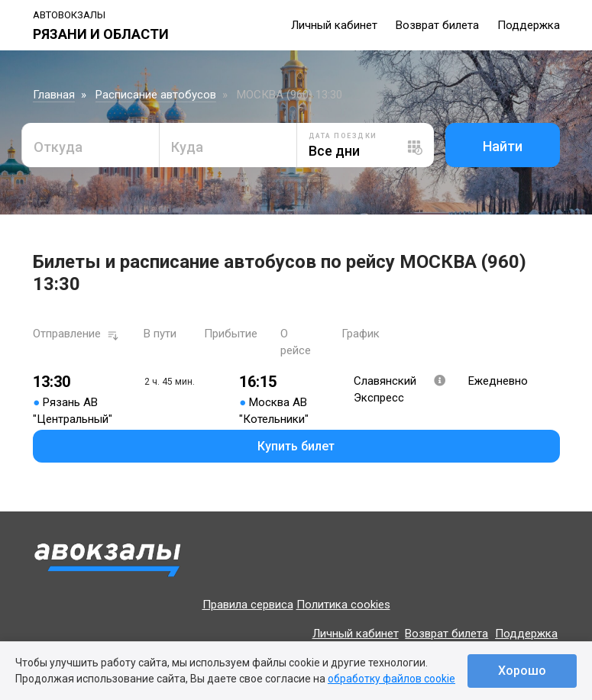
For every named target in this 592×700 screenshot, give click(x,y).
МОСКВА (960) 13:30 (290, 95)
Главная (54, 95)
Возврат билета (437, 25)
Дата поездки (343, 136)
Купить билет (296, 446)
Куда (187, 147)
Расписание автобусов (156, 95)
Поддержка (529, 25)
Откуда (58, 147)
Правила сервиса (248, 605)
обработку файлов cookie (391, 679)
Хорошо (522, 671)
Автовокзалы (69, 15)
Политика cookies (343, 605)
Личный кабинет (334, 25)
